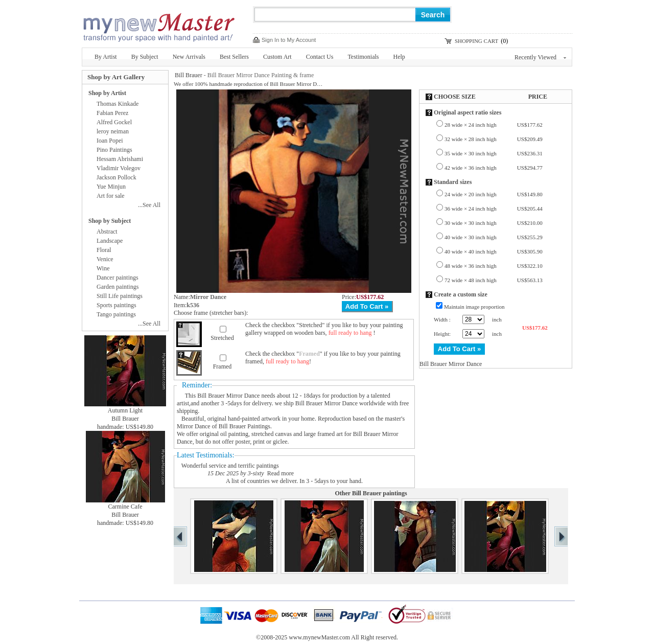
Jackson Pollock (116, 177)
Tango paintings (116, 314)
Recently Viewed (540, 57)
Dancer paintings (118, 278)
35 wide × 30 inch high (494, 153)
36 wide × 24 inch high (494, 209)
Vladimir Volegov (119, 168)
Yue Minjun (111, 187)
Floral (104, 250)
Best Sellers (234, 57)
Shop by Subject (110, 221)
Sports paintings (116, 305)
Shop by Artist (107, 93)
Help (399, 57)
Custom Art (277, 57)
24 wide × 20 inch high (494, 194)
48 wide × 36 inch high (494, 266)
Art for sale (111, 196)
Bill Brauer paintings (380, 493)
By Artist (106, 57)
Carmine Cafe (125, 507)
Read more (281, 473)
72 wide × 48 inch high (494, 280)
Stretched (222, 338)
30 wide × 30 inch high (494, 223)
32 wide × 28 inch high (494, 139)
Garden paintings (118, 287)
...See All (149, 205)
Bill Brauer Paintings (244, 426)
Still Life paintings (120, 296)
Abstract (107, 232)
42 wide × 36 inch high (494, 168)
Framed (223, 366)
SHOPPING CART (476, 41)
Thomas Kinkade (118, 104)
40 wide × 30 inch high (494, 237)
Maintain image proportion (474, 307)
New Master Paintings (158, 24)
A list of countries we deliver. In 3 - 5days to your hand (294, 481)
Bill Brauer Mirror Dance (228, 396)
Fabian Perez (112, 113)
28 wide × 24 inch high (494, 125)
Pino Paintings (114, 150)
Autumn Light (125, 410)
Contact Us (320, 57)
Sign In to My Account (289, 40)
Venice (105, 259)
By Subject (145, 57)
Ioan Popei (110, 141)
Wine (103, 268)
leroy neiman (113, 131)
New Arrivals (189, 57)
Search (433, 15)
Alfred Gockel (114, 122)
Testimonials (363, 57)
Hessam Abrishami (120, 159)
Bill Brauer (189, 75)
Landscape (110, 241)
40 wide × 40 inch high (494, 251)
